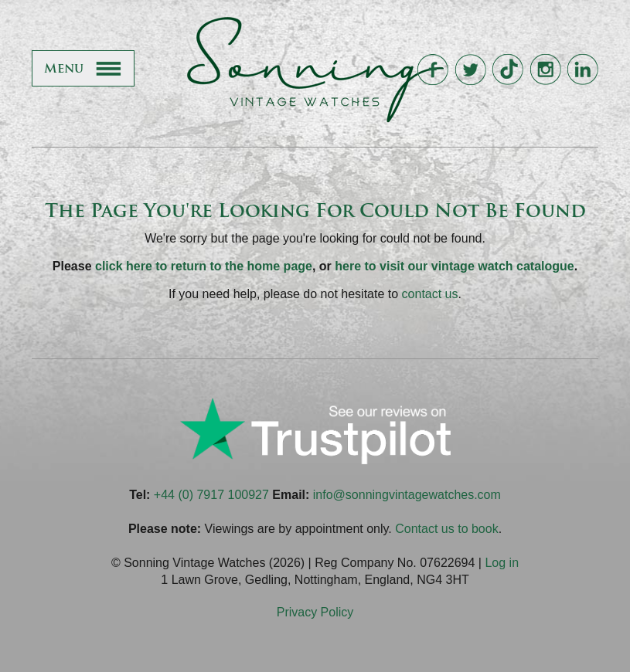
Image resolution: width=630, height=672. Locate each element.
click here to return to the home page (204, 266)
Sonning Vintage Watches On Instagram (545, 70)
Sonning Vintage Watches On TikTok (507, 70)
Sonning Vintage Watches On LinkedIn (582, 70)
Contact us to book (446, 529)
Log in (502, 563)
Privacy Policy (315, 612)
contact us (430, 294)
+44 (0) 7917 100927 (211, 495)
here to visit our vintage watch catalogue (454, 266)
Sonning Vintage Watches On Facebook (432, 70)
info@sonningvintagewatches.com (407, 495)
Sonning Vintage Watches (315, 70)
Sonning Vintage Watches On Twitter (470, 70)
